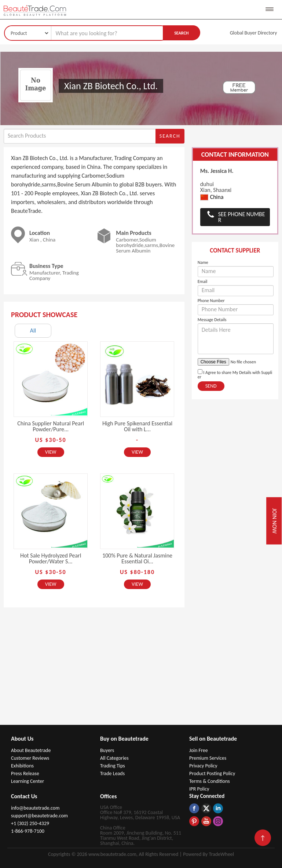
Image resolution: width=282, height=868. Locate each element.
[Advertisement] (141, 670)
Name (203, 262)
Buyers (107, 750)
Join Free (199, 750)
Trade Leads (112, 773)
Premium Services (208, 758)
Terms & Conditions (210, 781)
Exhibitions (22, 766)
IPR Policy (199, 789)
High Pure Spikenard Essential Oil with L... (137, 426)
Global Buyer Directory (254, 33)
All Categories (114, 758)
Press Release (25, 773)
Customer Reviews (30, 758)
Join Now (274, 521)
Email (203, 282)
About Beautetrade (31, 750)
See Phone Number (242, 217)
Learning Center (28, 781)
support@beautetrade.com (39, 816)
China (212, 197)
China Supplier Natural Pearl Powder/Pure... (51, 426)
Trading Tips (113, 766)
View (51, 452)
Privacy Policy (203, 766)
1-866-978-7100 (28, 831)
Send (211, 386)
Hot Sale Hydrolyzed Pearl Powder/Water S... (51, 558)
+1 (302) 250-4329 (30, 823)
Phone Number (211, 301)
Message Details (212, 320)
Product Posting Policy (212, 773)
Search (181, 33)
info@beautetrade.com (35, 808)
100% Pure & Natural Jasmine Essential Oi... (137, 558)
